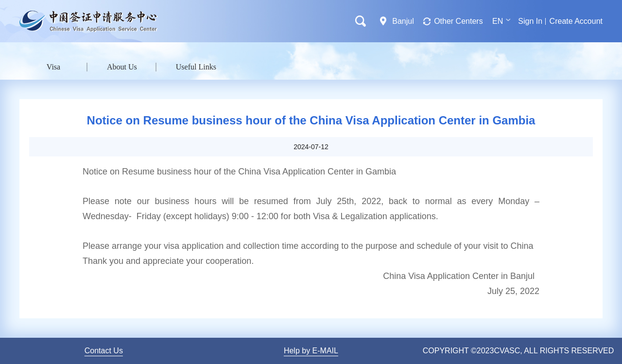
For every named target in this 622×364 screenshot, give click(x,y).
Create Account (576, 21)
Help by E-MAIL (311, 351)
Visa (53, 67)
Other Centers (458, 21)
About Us (122, 67)
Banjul (403, 21)
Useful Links (196, 67)
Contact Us (104, 351)
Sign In (530, 21)
